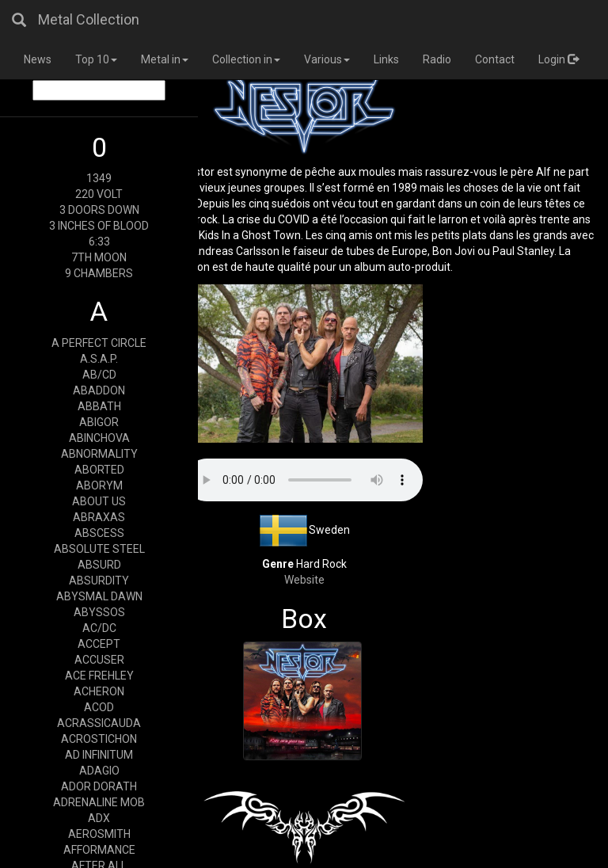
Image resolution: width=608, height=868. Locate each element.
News (38, 59)
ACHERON (99, 691)
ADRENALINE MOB (99, 802)
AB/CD (99, 375)
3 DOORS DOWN (99, 210)
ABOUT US (99, 501)
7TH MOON (99, 257)
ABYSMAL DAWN (99, 596)
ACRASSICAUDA (99, 723)
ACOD (99, 707)
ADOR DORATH (99, 786)
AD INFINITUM (99, 755)
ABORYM (99, 485)
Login (559, 59)
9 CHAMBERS (99, 273)
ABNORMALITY (99, 454)
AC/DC (99, 628)
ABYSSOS (99, 612)
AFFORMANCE (99, 850)
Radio (437, 59)
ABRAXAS (99, 517)
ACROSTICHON (99, 739)
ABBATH (99, 406)
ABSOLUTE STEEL (99, 549)
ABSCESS (99, 533)
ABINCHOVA (99, 438)
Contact (495, 59)
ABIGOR (99, 422)
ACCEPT (99, 644)
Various (327, 59)
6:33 (99, 242)
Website (304, 580)
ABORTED (99, 470)
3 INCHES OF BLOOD (99, 226)
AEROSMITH (99, 834)
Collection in (246, 59)
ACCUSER (99, 660)
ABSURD (99, 565)
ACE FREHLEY (99, 676)
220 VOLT (99, 194)
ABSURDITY (99, 581)
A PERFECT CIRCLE (99, 343)
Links (386, 59)
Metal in (165, 59)
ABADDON (99, 390)
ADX (99, 818)
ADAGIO (99, 771)
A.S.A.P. (99, 359)
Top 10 (96, 59)
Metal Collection (89, 19)
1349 (99, 178)
